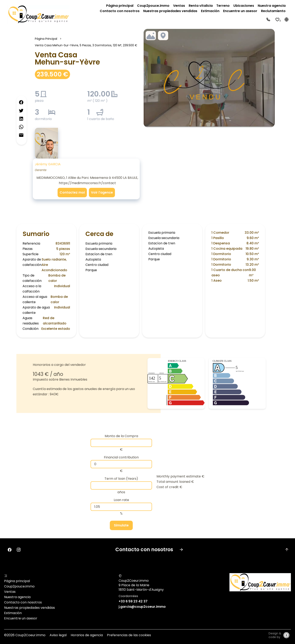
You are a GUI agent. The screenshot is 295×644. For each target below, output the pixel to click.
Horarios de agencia (87, 635)
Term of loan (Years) (121, 479)
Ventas (10, 592)
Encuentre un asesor (21, 618)
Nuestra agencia (17, 597)
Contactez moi (72, 192)
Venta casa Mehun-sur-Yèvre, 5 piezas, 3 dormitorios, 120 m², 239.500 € (86, 45)
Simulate (121, 525)
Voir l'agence (102, 192)
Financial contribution (121, 457)
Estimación (13, 613)
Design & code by (275, 635)
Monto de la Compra (121, 436)
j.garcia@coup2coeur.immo (142, 607)
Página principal (46, 39)
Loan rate (121, 500)
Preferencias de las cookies (129, 635)
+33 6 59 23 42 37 (133, 601)
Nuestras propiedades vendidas (29, 608)
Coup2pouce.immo (19, 586)
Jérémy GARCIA (48, 164)
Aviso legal (58, 635)
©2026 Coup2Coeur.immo (25, 635)
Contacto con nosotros (23, 602)
